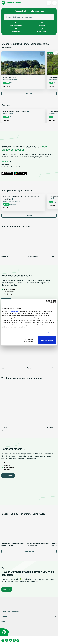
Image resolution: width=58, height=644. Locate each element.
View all (29, 94)
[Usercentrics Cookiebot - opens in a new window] (48, 301)
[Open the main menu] (54, 3)
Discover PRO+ (8, 475)
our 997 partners (14, 311)
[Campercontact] (11, 3)
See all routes (29, 551)
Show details (48, 333)
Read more (7, 589)
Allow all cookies (47, 340)
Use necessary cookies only (29, 340)
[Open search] (49, 3)
